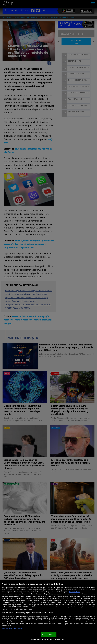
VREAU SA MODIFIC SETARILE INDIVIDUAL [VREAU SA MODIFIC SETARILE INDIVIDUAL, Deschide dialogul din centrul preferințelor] (48, 639)
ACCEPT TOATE (48, 634)
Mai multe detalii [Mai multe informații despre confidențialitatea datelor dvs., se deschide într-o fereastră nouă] (74, 592)
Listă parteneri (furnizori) (12, 628)
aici (39, 602)
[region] (48, 612)
